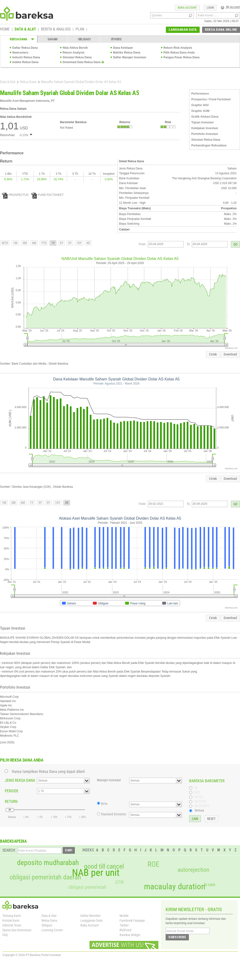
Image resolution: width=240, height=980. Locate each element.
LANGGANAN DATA (183, 30)
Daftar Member (90, 916)
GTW (119, 882)
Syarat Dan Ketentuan (17, 930)
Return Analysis (74, 53)
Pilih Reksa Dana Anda (179, 53)
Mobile (124, 916)
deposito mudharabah (48, 863)
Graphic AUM (200, 111)
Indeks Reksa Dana (25, 62)
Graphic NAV (200, 105)
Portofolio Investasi (205, 134)
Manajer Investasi (109, 780)
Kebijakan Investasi (205, 128)
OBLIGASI (84, 39)
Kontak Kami (11, 920)
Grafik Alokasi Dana (205, 117)
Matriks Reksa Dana (127, 53)
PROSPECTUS (15, 195)
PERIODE (12, 791)
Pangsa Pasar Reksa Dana (181, 57)
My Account (230, 7)
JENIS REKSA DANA (20, 780)
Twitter (124, 925)
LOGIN (210, 8)
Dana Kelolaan (123, 48)
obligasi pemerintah (87, 887)
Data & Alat (8, 82)
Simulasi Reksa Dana (77, 57)
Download (230, 354)
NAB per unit (96, 873)
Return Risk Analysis (178, 48)
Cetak (213, 354)
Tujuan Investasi (202, 122)
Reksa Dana (28, 82)
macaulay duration (175, 887)
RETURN (11, 802)
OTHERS (116, 39)
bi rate (210, 885)
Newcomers (20, 53)
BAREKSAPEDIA (13, 841)
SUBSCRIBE (177, 937)
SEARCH (9, 850)
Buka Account (90, 925)
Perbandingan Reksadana (209, 145)
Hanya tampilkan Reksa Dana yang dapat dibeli (48, 772)
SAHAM (53, 39)
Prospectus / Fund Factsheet (211, 99)
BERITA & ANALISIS (56, 30)
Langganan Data (91, 920)
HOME (5, 30)
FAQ (5, 935)
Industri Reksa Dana (26, 57)
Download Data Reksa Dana (82, 62)
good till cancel (104, 866)
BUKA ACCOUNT (187, 8)
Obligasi (47, 925)
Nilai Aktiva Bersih (75, 48)
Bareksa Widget (130, 935)
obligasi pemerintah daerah (45, 877)
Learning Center (52, 930)
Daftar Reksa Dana (25, 48)
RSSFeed (125, 930)
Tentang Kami (12, 916)
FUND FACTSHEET (47, 195)
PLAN (80, 30)
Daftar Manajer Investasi (130, 57)
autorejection (193, 870)
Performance (200, 94)
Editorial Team (12, 925)
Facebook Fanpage (132, 920)
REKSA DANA (18, 39)
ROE (153, 864)
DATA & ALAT (25, 30)
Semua (199, 810)
